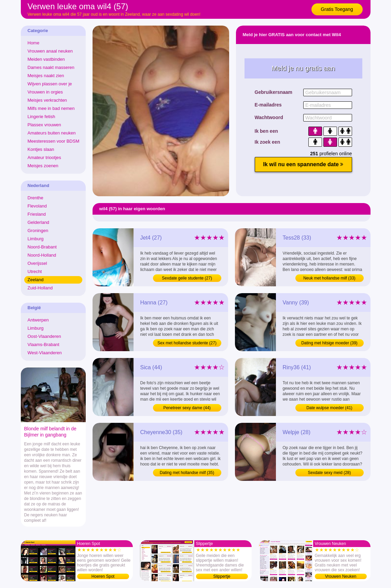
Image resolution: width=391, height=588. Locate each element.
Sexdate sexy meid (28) (329, 473)
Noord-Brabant (42, 247)
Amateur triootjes (44, 157)
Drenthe (36, 198)
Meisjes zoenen (43, 166)
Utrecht (35, 271)
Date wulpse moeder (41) (329, 408)
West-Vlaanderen (45, 353)
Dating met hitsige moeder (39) (329, 343)
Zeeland (36, 280)
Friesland (37, 214)
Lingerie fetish (41, 117)
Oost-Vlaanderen (44, 336)
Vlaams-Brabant (44, 345)
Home (34, 43)
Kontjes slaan (41, 149)
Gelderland (39, 222)
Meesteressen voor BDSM (54, 141)
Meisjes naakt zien (46, 76)
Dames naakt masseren (51, 67)
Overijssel (37, 263)
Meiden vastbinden (46, 59)
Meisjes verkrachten (47, 100)
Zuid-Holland (40, 288)
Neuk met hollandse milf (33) (329, 278)
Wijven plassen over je (50, 84)
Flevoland (37, 206)
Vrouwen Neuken (341, 576)
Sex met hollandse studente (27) (187, 343)
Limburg (36, 239)
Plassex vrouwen (44, 125)
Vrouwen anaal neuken (50, 51)
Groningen (38, 231)
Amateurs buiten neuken (52, 133)
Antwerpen (38, 320)
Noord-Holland (42, 255)
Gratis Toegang (337, 9)
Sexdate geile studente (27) (187, 278)
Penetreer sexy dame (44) (187, 408)
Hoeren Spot (103, 576)
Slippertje (222, 576)
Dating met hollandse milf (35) (187, 473)
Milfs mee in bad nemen (51, 108)
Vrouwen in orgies (45, 92)
